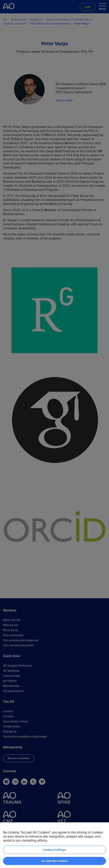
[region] (54, 845)
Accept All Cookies (54, 861)
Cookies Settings (54, 850)
